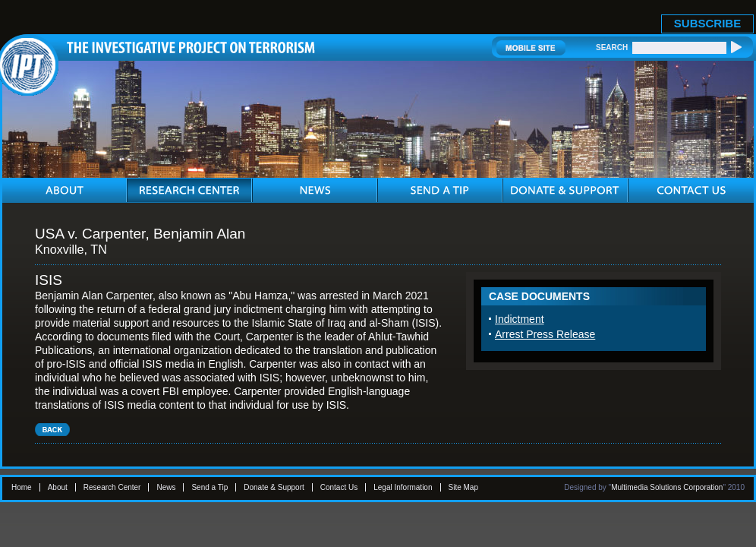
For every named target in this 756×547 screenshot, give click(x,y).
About (58, 487)
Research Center (112, 487)
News (166, 487)
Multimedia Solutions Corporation (667, 487)
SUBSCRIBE (707, 23)
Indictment (520, 319)
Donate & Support (274, 487)
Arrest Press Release (545, 334)
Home (22, 487)
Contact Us (339, 487)
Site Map (463, 487)
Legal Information (403, 487)
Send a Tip (209, 487)
